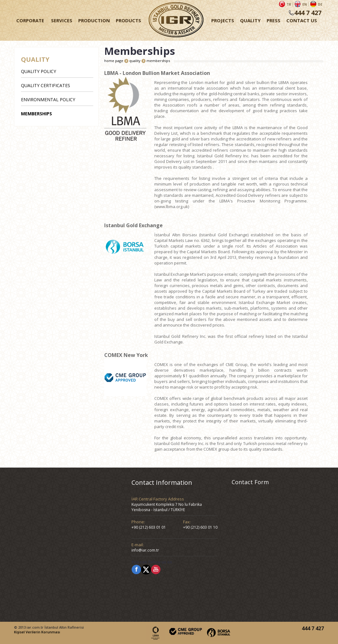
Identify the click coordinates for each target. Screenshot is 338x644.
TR (289, 4)
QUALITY (250, 20)
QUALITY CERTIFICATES (46, 85)
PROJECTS (223, 20)
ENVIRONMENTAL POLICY (48, 99)
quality (135, 61)
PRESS (274, 20)
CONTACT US (302, 20)
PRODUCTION (94, 20)
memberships (158, 61)
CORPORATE (30, 20)
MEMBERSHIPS (36, 114)
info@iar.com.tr (145, 550)
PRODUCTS (128, 20)
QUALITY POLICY (38, 71)
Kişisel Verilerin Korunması (37, 632)
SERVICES (62, 20)
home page (114, 61)
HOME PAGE (176, 20)
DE (320, 4)
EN (305, 4)
